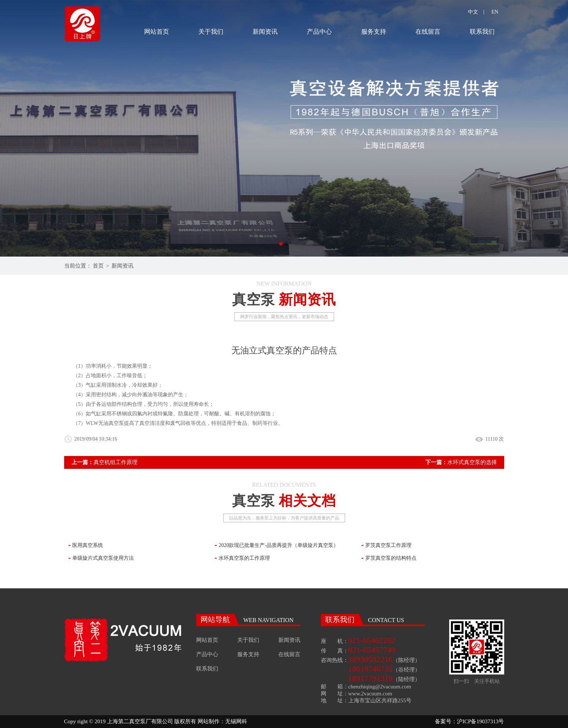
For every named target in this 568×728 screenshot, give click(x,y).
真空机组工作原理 (116, 462)
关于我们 (211, 32)
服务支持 (374, 32)
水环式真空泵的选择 (472, 462)
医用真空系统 (88, 545)
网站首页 (157, 32)
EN (495, 12)
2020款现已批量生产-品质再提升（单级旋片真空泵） (278, 545)
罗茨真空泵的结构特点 (391, 558)
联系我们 (482, 32)
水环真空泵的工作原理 (244, 558)
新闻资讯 (265, 32)
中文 (473, 12)
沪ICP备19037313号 (480, 721)
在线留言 (428, 32)
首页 (98, 266)
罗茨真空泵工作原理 (388, 545)
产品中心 (319, 32)
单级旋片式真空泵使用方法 (103, 558)
